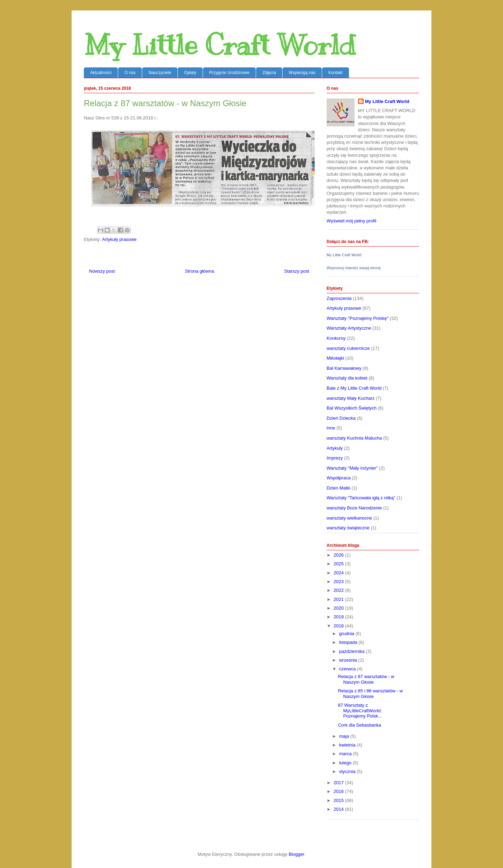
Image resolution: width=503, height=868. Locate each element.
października (353, 651)
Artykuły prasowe (119, 239)
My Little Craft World (220, 45)
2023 (339, 582)
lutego (346, 763)
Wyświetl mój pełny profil (351, 221)
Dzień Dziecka (341, 418)
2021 (339, 599)
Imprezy (335, 458)
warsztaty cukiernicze (348, 348)
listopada (349, 642)
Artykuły (335, 448)
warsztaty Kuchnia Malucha (354, 438)
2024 (339, 573)
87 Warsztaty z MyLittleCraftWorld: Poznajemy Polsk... (360, 711)
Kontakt (336, 73)
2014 (339, 809)
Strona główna (200, 271)
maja (345, 736)
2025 (339, 564)
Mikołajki (335, 358)
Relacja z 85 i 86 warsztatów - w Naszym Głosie (370, 694)
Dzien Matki (338, 488)
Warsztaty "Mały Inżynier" (352, 468)
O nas (130, 73)
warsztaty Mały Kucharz (351, 398)
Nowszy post (102, 271)
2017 (339, 783)
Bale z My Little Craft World (354, 388)
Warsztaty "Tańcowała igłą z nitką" (361, 498)
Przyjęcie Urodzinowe (229, 73)
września (349, 660)
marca (346, 754)
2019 (339, 617)
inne (331, 428)
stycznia (348, 771)
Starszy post (297, 271)
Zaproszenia (339, 298)
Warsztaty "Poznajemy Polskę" (358, 318)
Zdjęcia (269, 73)
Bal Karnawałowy (344, 368)
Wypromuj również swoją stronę (354, 268)
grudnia (347, 634)
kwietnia (348, 745)
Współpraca (339, 478)
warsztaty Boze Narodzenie (354, 508)
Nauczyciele (160, 73)
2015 (339, 800)
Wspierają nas (302, 73)
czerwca (348, 669)
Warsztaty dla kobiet (347, 378)
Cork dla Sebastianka (359, 725)
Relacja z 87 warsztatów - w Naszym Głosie (366, 679)
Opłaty (190, 73)
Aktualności (101, 73)
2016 (339, 791)
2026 (339, 555)
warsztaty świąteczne (348, 528)
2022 (339, 590)
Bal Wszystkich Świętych (352, 408)
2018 (339, 626)
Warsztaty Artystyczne (349, 328)
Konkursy (336, 338)
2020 (339, 608)
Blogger (296, 854)
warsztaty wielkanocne (349, 518)
